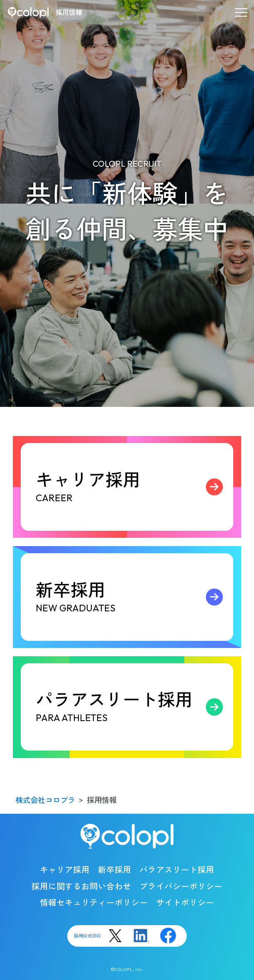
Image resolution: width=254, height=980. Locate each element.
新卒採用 (133, 597)
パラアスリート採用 (133, 707)
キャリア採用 (133, 487)
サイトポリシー (185, 902)
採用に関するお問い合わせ (81, 886)
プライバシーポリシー (181, 886)
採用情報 (69, 12)
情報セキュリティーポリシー (94, 902)
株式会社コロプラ (45, 800)
